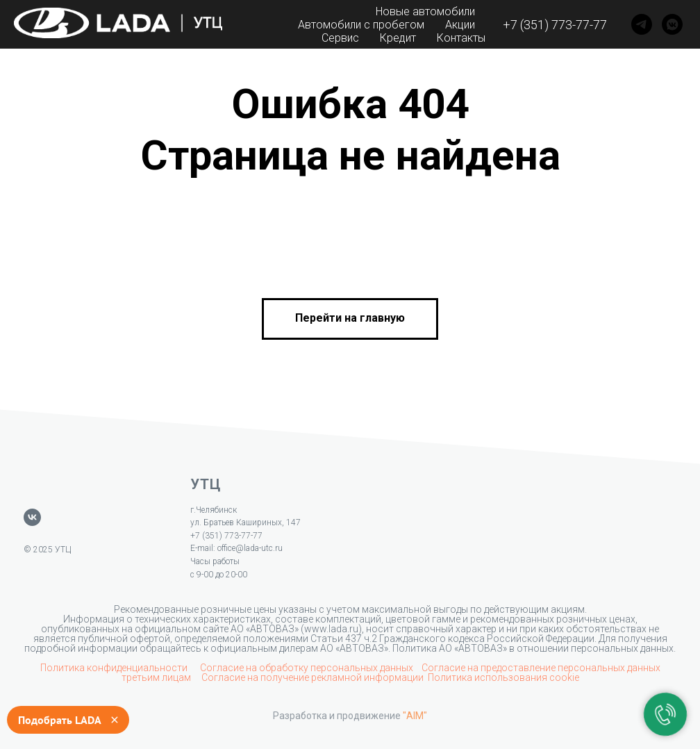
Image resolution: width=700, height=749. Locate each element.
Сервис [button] (340, 38)
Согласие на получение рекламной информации (312, 677)
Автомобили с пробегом (361, 25)
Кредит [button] (398, 38)
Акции (460, 25)
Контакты (461, 38)
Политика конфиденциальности (115, 668)
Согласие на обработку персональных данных (307, 668)
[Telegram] (642, 24)
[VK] (672, 24)
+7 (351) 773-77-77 (555, 25)
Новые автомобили (425, 11)
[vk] (32, 517)
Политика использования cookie (503, 677)
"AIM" (415, 716)
